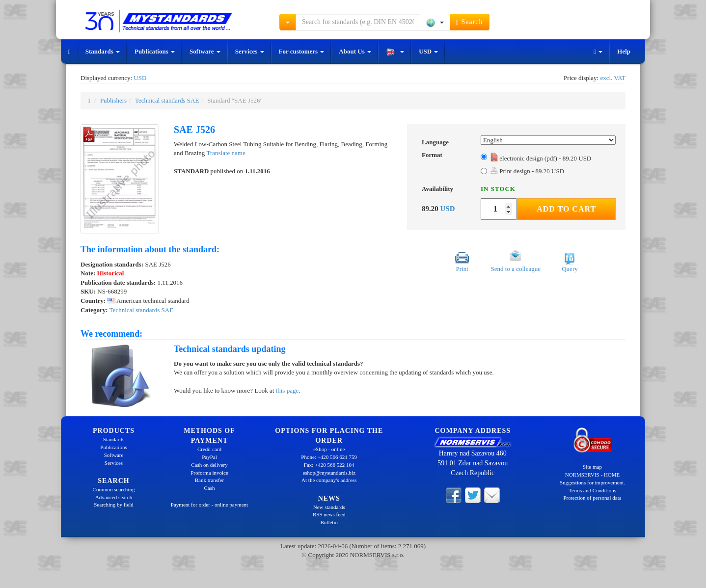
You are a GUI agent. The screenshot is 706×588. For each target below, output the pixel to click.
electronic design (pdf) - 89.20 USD (541, 158)
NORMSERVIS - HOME (593, 475)
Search (470, 22)
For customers (302, 51)
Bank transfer (210, 480)
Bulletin (329, 522)
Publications (155, 51)
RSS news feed (329, 514)
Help (624, 51)
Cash (210, 488)
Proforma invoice (209, 473)
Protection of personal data (592, 498)
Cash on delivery (209, 465)
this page (287, 390)
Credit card (209, 449)
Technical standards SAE (167, 100)
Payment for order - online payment (209, 505)
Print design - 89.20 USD (527, 171)
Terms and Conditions (592, 490)
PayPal (209, 457)
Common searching (114, 489)
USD (428, 51)
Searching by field (114, 505)
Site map (592, 467)
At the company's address (329, 480)
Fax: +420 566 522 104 (329, 465)
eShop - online (329, 449)
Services (250, 51)
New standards (329, 507)
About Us (355, 51)
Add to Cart (566, 209)
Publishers (113, 100)
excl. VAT (613, 78)
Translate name (226, 153)
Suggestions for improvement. (592, 482)
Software (205, 51)
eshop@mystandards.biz (329, 473)
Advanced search (114, 497)
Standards (103, 51)
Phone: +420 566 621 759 (329, 457)
